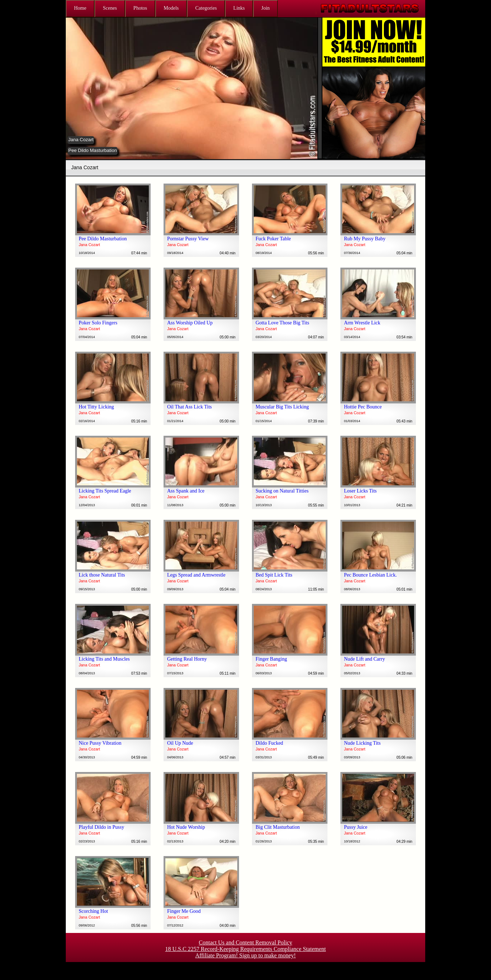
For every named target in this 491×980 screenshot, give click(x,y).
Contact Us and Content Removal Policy (245, 942)
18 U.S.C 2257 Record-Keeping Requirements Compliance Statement (245, 949)
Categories (206, 8)
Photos (140, 8)
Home (80, 8)
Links (239, 8)
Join (265, 8)
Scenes (110, 8)
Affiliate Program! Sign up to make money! (245, 955)
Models (171, 8)
